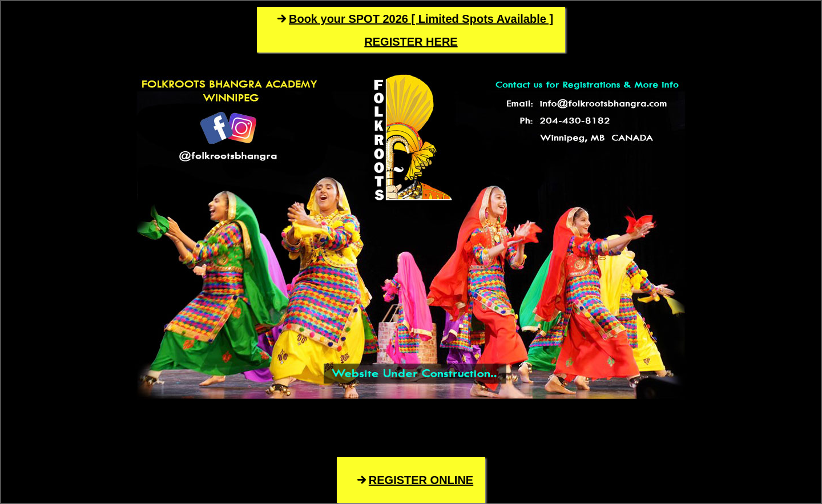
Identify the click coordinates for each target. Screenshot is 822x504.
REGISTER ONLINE (421, 480)
